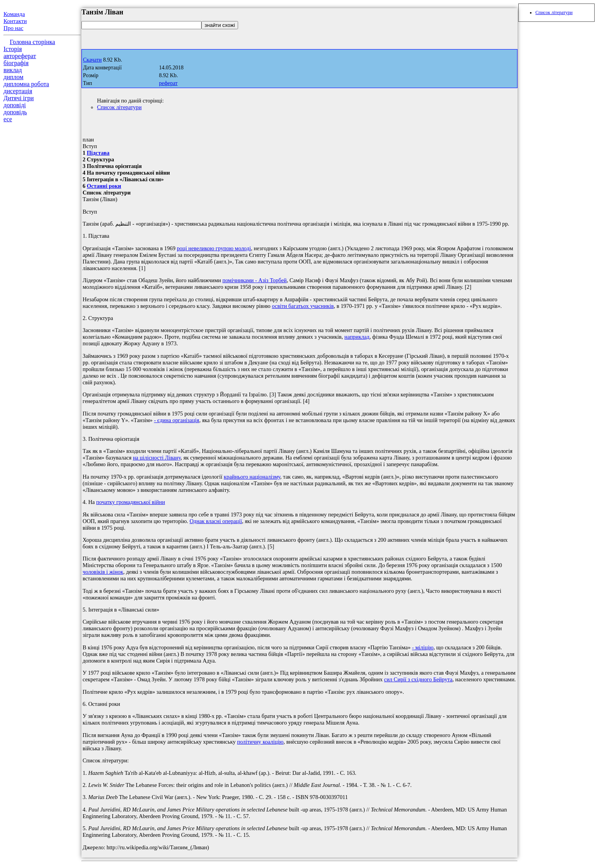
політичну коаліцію (260, 742)
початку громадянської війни (131, 502)
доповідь (15, 112)
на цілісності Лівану (157, 458)
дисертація (18, 91)
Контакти (15, 21)
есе (8, 119)
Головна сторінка (32, 42)
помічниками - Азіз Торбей (255, 280)
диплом (13, 77)
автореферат (20, 56)
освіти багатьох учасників (303, 306)
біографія (16, 63)
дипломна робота (26, 84)
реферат (168, 83)
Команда (14, 14)
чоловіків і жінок (103, 572)
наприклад (357, 337)
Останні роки (104, 186)
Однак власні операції (216, 521)
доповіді (15, 105)
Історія (13, 49)
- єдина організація (177, 420)
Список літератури (119, 107)
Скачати (92, 60)
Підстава (98, 153)
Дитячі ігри (19, 98)
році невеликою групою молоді (214, 248)
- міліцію (423, 647)
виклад (13, 70)
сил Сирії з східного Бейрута (419, 679)
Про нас (13, 28)
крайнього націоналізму (252, 477)
